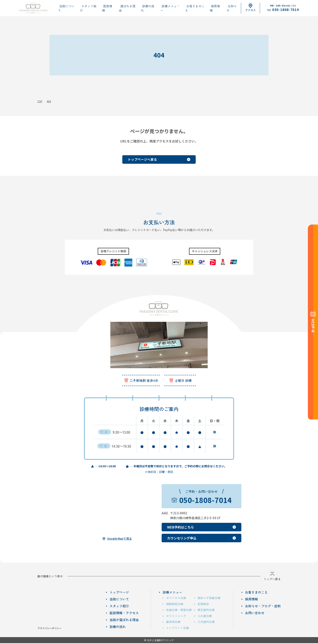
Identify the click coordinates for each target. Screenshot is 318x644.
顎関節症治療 (175, 604)
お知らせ (227, 8)
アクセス (250, 8)
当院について (67, 8)
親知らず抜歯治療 (209, 598)
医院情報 (107, 8)
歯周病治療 (173, 622)
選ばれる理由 (125, 8)
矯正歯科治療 (206, 610)
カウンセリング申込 (182, 538)
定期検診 (203, 604)
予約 (313, 326)
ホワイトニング (176, 616)
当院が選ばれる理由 (124, 620)
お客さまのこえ (191, 8)
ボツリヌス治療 (176, 598)
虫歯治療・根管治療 (179, 610)
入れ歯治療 (205, 616)
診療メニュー (165, 8)
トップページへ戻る (139, 159)
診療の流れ (145, 8)
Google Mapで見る (119, 538)
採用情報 (211, 8)
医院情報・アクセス (124, 613)
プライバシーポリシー (49, 628)
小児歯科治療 (206, 622)
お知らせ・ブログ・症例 (263, 606)
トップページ (119, 592)
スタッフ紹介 (88, 8)
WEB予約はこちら (180, 527)
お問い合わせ (255, 613)
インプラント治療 (177, 628)
